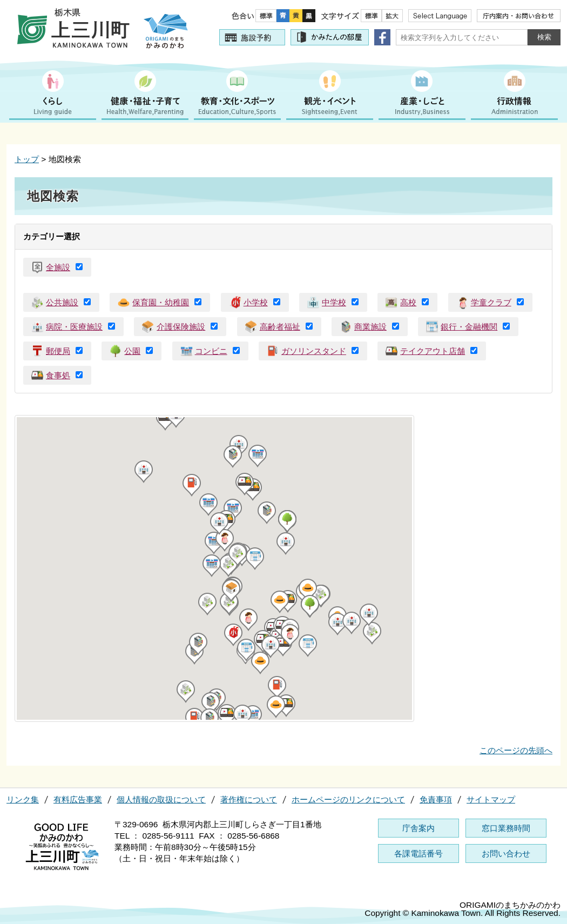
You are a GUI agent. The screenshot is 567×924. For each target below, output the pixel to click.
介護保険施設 (181, 327)
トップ (27, 159)
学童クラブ (491, 302)
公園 (132, 351)
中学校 (334, 302)
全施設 (58, 267)
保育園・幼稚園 (161, 302)
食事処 (58, 375)
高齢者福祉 (280, 327)
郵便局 (58, 351)
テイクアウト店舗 (433, 351)
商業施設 (370, 327)
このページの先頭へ (516, 750)
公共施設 (62, 302)
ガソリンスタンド (314, 351)
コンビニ (211, 351)
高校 (408, 302)
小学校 (256, 302)
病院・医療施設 (74, 327)
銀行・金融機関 (469, 327)
